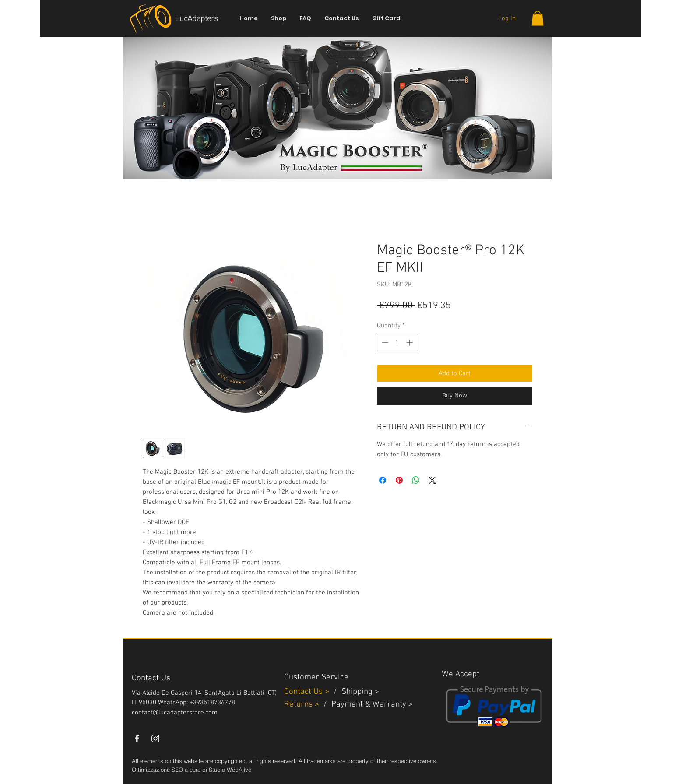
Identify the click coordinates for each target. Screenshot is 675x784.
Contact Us (304, 692)
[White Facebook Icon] (137, 738)
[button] (538, 18)
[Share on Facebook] (383, 480)
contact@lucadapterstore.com (175, 713)
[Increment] (410, 343)
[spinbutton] (397, 343)
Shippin (355, 692)
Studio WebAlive (230, 770)
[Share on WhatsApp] (416, 480)
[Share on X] (432, 480)
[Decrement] (384, 343)
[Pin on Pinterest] (399, 480)
